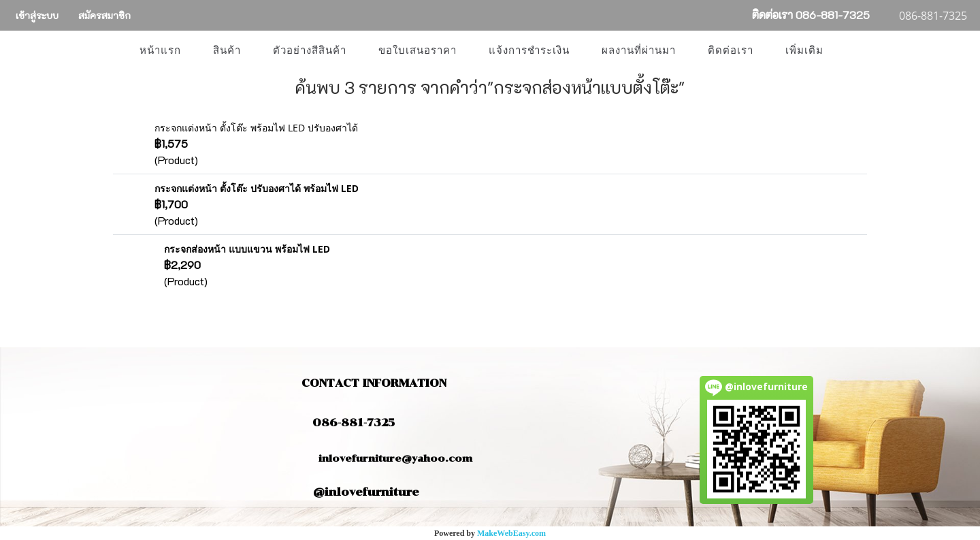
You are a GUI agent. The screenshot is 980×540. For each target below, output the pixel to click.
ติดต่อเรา (731, 50)
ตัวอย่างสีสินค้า (310, 50)
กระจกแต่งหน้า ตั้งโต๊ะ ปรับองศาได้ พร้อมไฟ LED (257, 188)
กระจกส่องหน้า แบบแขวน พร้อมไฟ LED (247, 249)
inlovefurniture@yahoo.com (389, 459)
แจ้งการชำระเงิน (529, 50)
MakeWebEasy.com (511, 533)
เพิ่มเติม (804, 50)
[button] (851, 50)
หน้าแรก (160, 50)
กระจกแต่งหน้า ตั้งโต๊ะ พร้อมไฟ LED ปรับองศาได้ (256, 128)
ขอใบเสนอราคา (418, 50)
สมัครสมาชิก (104, 15)
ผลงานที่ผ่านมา (639, 50)
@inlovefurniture (366, 492)
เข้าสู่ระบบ (37, 15)
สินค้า (227, 50)
